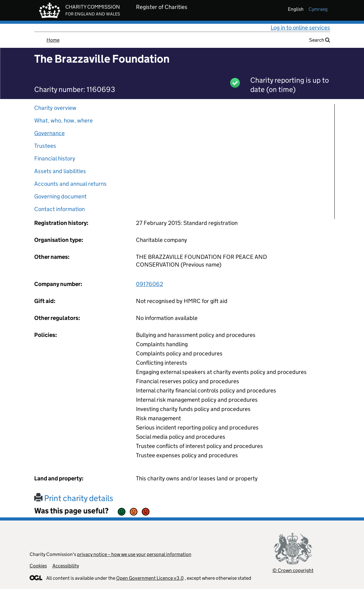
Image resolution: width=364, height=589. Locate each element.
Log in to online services (300, 28)
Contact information (59, 209)
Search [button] (320, 40)
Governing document (60, 196)
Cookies (38, 566)
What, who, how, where (63, 120)
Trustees (45, 146)
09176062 (149, 284)
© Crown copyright (293, 570)
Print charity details (74, 498)
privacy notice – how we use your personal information (134, 554)
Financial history (55, 158)
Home (53, 40)
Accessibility (66, 566)
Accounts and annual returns (70, 184)
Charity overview (55, 108)
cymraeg (318, 9)
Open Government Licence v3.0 (150, 578)
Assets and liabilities (60, 171)
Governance (49, 133)
